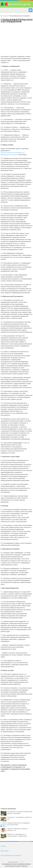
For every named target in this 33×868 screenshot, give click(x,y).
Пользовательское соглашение (11, 855)
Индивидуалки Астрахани (9, 155)
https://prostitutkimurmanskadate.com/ (13, 153)
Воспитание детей (13, 862)
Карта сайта (5, 851)
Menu (31, 10)
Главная (4, 16)
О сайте (3, 846)
